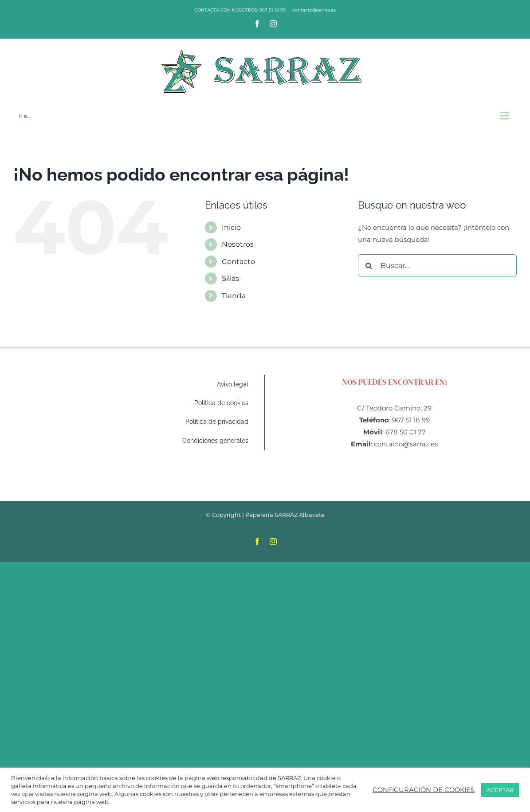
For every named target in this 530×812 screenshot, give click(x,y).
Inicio (231, 227)
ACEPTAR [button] (500, 790)
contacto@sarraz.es (314, 10)
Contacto (238, 262)
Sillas (230, 278)
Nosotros (238, 244)
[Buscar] (369, 265)
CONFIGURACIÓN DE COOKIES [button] (424, 790)
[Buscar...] (437, 265)
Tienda (234, 296)
